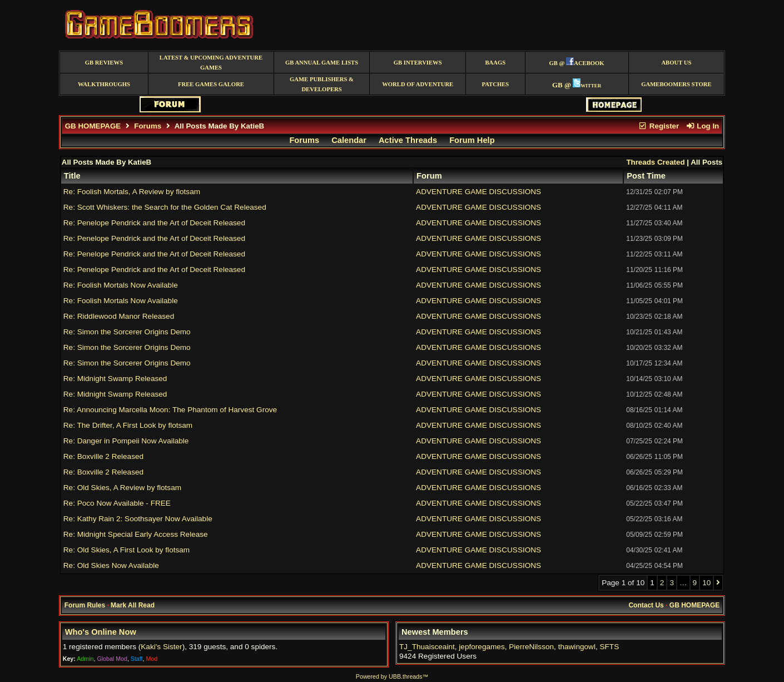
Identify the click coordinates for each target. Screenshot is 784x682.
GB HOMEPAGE (93, 126)
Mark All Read (133, 605)
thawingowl (577, 647)
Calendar (349, 140)
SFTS (609, 647)
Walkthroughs (104, 84)
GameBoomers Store (676, 84)
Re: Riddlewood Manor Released (119, 316)
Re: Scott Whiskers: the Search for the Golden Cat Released (165, 207)
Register (659, 126)
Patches (495, 84)
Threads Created (655, 162)
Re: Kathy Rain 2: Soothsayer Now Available (138, 519)
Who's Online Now (101, 632)
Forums (148, 126)
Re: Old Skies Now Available (111, 565)
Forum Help (472, 140)
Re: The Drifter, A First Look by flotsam (128, 425)
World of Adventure (418, 84)
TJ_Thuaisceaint (427, 647)
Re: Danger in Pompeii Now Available (126, 441)
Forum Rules (85, 605)
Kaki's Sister (161, 647)
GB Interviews (418, 63)
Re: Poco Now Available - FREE (117, 503)
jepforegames (482, 647)
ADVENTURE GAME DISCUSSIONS (478, 192)
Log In (702, 126)
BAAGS (495, 63)
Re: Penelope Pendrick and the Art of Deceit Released (154, 223)
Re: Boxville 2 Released (103, 456)
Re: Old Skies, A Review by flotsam (122, 488)
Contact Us (646, 605)
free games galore (211, 84)
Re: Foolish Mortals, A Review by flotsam (132, 192)
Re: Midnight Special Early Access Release (136, 534)
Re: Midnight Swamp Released (115, 379)
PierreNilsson (531, 647)
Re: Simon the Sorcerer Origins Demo (127, 332)
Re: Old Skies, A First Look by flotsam (126, 550)
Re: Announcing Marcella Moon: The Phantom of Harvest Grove (170, 410)
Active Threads (408, 140)
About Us (676, 63)
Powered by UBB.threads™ (392, 676)
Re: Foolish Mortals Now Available (121, 285)
